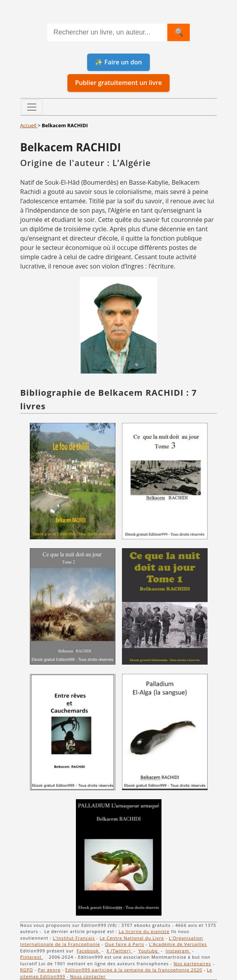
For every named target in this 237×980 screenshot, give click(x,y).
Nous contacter (88, 976)
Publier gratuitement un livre (118, 83)
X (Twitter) (119, 951)
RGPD (27, 970)
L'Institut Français (74, 938)
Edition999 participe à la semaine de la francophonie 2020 (134, 970)
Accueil (29, 125)
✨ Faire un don (118, 62)
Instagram (178, 951)
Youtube (149, 951)
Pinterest (32, 957)
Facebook (88, 951)
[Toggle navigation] (32, 107)
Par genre (49, 970)
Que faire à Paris (125, 944)
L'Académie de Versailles (178, 944)
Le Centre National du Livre (132, 938)
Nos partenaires (192, 964)
